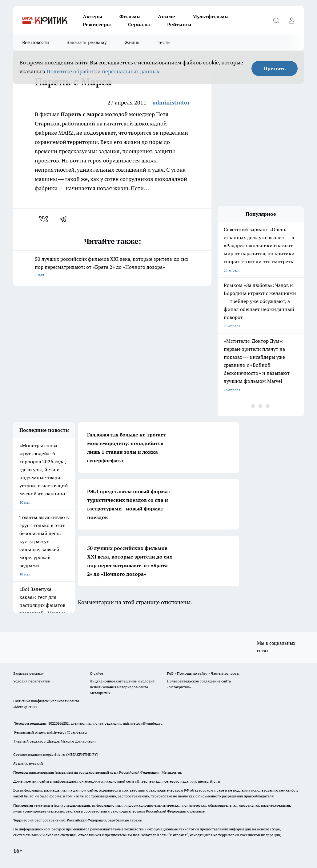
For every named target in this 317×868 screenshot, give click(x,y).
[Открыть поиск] (276, 20)
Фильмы (130, 16)
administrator (171, 102)
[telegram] (65, 219)
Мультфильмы (211, 16)
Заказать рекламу (87, 42)
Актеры (92, 16)
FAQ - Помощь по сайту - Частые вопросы (203, 673)
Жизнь (132, 42)
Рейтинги (179, 24)
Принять (275, 68)
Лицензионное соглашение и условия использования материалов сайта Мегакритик (122, 687)
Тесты (164, 42)
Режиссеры (97, 24)
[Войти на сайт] (291, 20)
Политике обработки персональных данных (103, 71)
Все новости (36, 42)
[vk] (44, 219)
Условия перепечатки (32, 681)
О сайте (96, 673)
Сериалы (139, 24)
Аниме (167, 16)
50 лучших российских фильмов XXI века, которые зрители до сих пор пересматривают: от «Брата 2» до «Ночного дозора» (112, 267)
